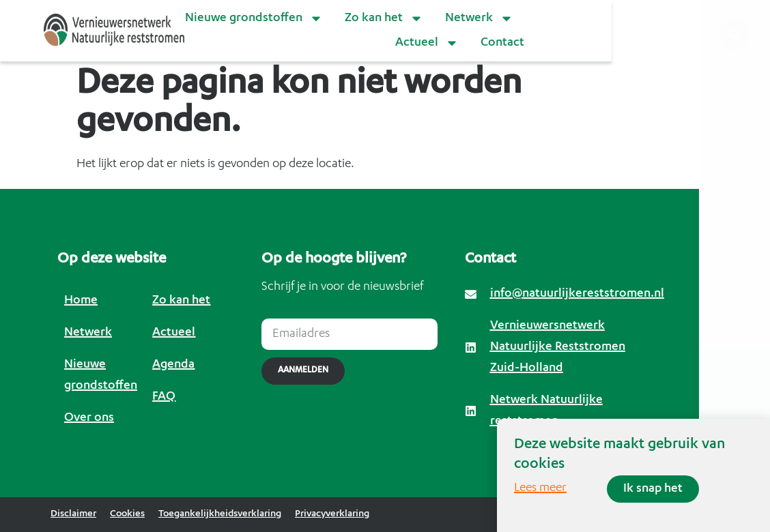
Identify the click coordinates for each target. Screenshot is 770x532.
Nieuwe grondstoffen (254, 18)
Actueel (427, 43)
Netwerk (479, 18)
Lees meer (540, 488)
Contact (502, 43)
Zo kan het (384, 18)
